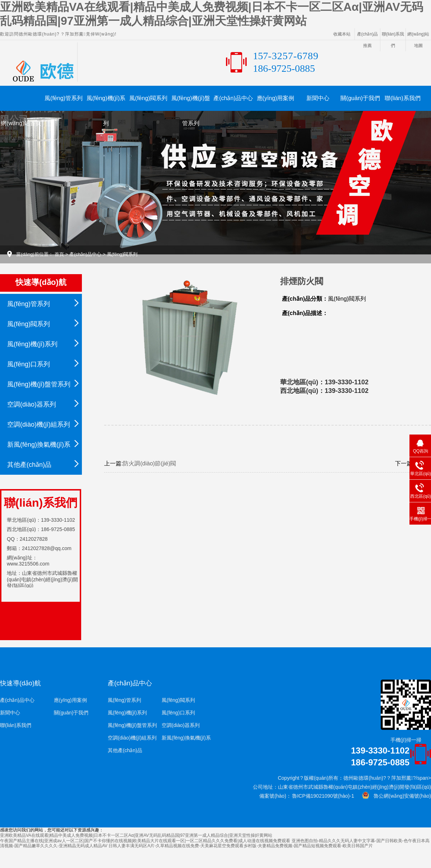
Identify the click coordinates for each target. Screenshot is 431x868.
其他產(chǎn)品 (29, 465)
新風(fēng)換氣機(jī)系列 (39, 448)
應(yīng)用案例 (276, 98)
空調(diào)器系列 (32, 404)
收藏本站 (342, 34)
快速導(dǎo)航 (20, 683)
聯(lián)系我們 (403, 98)
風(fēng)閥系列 (148, 98)
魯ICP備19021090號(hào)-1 (323, 796)
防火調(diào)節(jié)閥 (149, 463)
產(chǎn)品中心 (233, 98)
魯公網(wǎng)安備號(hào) (400, 796)
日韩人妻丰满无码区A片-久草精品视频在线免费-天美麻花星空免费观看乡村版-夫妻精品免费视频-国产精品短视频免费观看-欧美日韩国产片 (241, 846)
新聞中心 (318, 98)
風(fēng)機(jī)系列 (106, 103)
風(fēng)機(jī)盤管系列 (191, 103)
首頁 (59, 254)
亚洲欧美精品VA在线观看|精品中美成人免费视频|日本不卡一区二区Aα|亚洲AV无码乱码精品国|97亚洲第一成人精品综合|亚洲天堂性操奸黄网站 (136, 835)
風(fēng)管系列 (64, 98)
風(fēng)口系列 (29, 364)
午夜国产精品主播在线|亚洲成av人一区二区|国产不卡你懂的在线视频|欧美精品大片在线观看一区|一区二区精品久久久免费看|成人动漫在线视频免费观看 (145, 841)
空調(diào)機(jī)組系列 (39, 424)
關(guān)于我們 (360, 98)
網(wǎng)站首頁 (21, 123)
